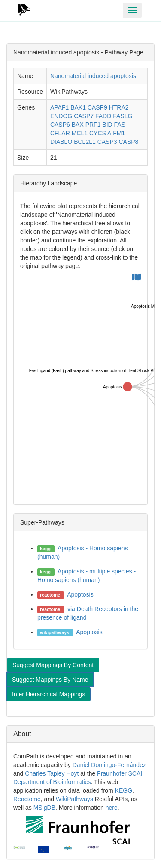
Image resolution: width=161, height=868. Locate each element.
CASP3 (107, 142)
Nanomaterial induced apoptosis (93, 76)
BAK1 (78, 107)
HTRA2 (119, 107)
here (112, 808)
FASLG (123, 116)
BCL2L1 (85, 142)
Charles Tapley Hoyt (52, 773)
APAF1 (59, 107)
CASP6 (60, 125)
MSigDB (44, 808)
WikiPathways (74, 799)
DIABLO (61, 142)
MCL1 (80, 133)
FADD (103, 116)
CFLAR (60, 133)
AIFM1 (116, 133)
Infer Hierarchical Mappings (49, 694)
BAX (78, 125)
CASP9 (97, 107)
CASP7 (84, 116)
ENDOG (61, 116)
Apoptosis (80, 594)
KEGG (124, 790)
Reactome (27, 799)
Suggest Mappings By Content (53, 665)
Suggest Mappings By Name (50, 680)
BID (107, 125)
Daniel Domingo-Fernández (109, 765)
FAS (120, 125)
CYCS (98, 133)
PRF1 (93, 125)
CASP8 (128, 142)
